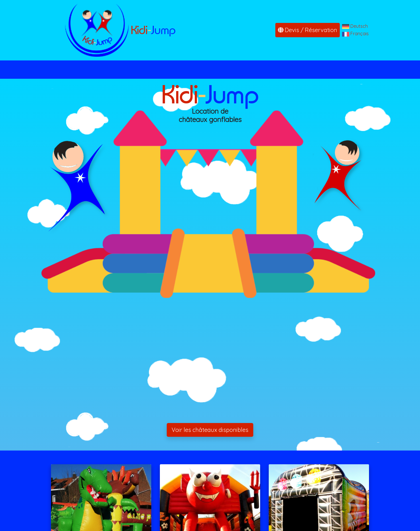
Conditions (267, 69)
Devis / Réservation (308, 30)
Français (360, 34)
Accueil (114, 69)
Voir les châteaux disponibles (210, 430)
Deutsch (359, 26)
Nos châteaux (155, 69)
